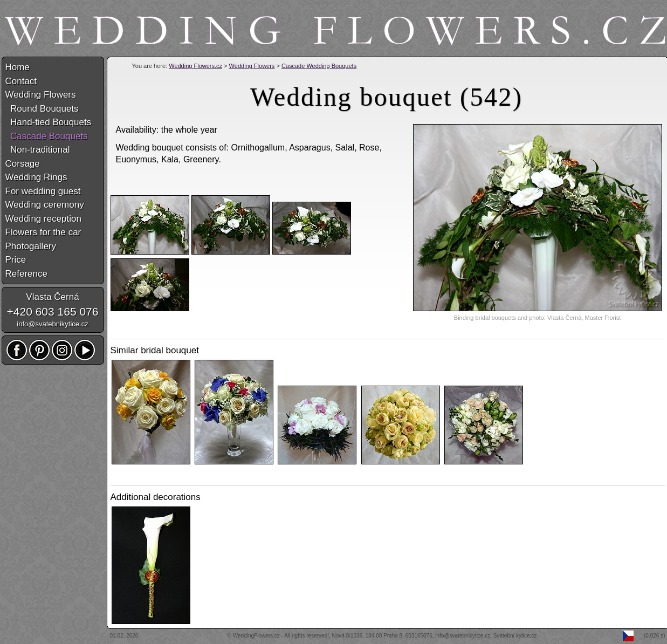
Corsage (23, 164)
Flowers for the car (43, 232)
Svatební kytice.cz (515, 636)
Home (18, 67)
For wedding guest (43, 191)
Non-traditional (38, 150)
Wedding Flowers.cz (195, 66)
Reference (26, 274)
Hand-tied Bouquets (49, 122)
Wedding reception (43, 219)
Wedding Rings (36, 177)
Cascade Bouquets (47, 136)
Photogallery (31, 246)
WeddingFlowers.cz (256, 636)
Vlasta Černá (52, 297)
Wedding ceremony (45, 205)
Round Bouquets (42, 109)
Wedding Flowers (252, 66)
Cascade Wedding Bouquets (319, 66)
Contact (21, 81)
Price (16, 260)
